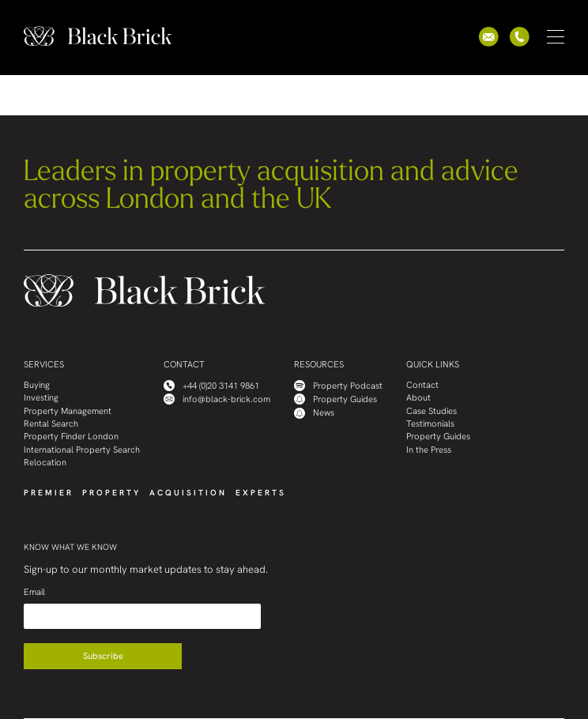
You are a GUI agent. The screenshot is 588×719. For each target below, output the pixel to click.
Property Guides (335, 399)
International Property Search (82, 450)
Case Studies (432, 411)
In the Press (429, 450)
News (314, 413)
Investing (41, 398)
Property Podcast (338, 386)
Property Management (68, 411)
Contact (422, 385)
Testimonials (430, 424)
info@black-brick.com (217, 399)
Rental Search (51, 424)
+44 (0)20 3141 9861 (211, 386)
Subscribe (103, 656)
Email (34, 592)
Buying (37, 385)
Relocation (45, 463)
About (418, 398)
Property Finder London (71, 437)
